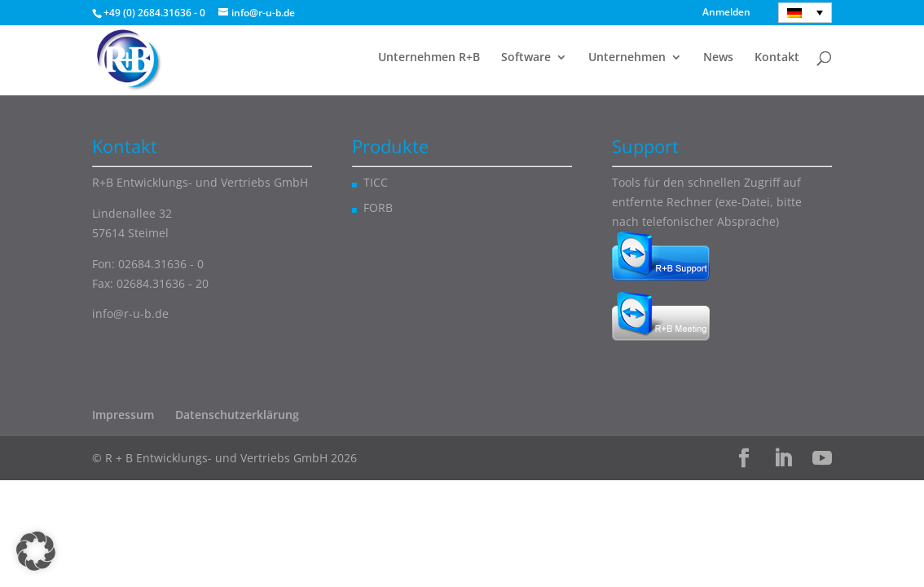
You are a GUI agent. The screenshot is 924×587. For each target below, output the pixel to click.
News (718, 58)
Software (526, 58)
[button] (36, 551)
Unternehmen (627, 58)
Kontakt (777, 58)
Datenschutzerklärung (237, 415)
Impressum (123, 415)
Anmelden (726, 13)
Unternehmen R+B (429, 58)
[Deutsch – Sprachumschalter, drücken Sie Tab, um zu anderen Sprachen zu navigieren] (805, 13)
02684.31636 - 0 (161, 264)
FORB (378, 207)
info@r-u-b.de (130, 313)
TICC (376, 182)
